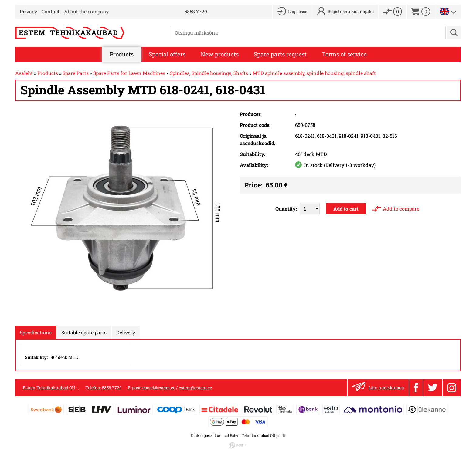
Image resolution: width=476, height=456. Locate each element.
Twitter (433, 388)
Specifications (36, 332)
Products (122, 54)
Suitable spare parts (84, 332)
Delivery (126, 332)
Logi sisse (298, 11)
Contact (51, 11)
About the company (86, 11)
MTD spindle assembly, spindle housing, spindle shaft (314, 73)
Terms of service (344, 54)
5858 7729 (196, 11)
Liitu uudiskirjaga (378, 388)
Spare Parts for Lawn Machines (129, 73)
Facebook (416, 388)
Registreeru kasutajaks (351, 11)
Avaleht (24, 73)
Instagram (452, 388)
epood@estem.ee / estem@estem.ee (177, 388)
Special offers (167, 54)
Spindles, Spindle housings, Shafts (209, 73)
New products (220, 54)
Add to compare (401, 209)
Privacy (28, 11)
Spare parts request (280, 54)
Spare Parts (76, 73)
